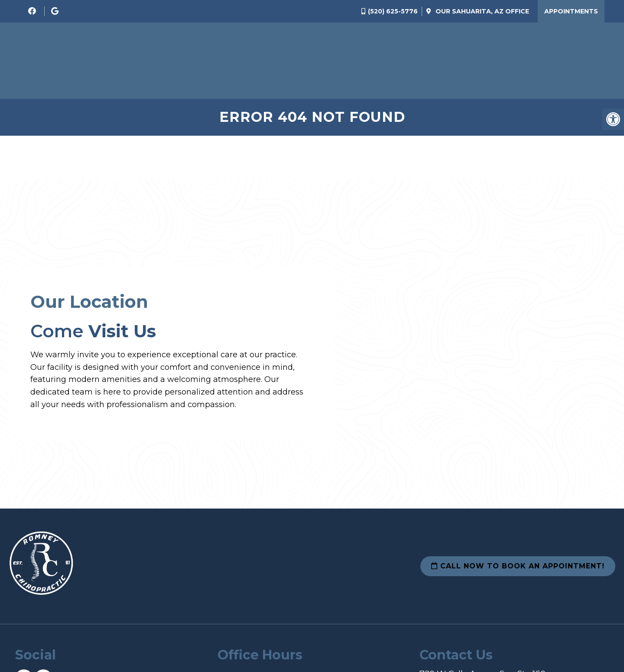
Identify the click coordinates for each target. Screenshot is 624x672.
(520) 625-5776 (393, 11)
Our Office (481, 11)
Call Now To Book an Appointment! (518, 566)
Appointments (571, 11)
